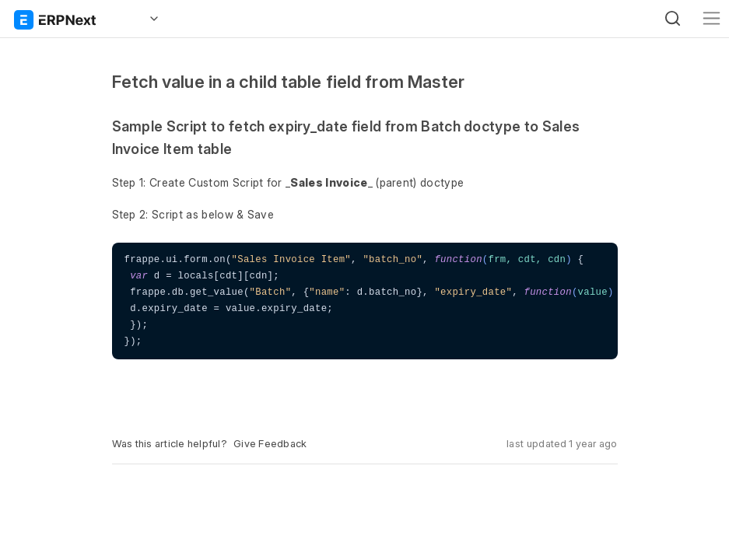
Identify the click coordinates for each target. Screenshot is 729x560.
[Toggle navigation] (711, 18)
